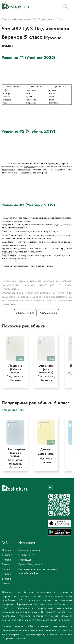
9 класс (6, 560)
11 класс (7, 550)
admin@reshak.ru (28, 573)
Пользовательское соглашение (38, 569)
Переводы (25, 560)
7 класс (6, 569)
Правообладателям (30, 564)
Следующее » (49, 313)
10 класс (7, 555)
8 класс (6, 564)
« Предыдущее (25, 313)
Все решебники (13, 410)
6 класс (6, 574)
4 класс (6, 583)
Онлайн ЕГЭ (26, 555)
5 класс (6, 579)
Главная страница (29, 550)
